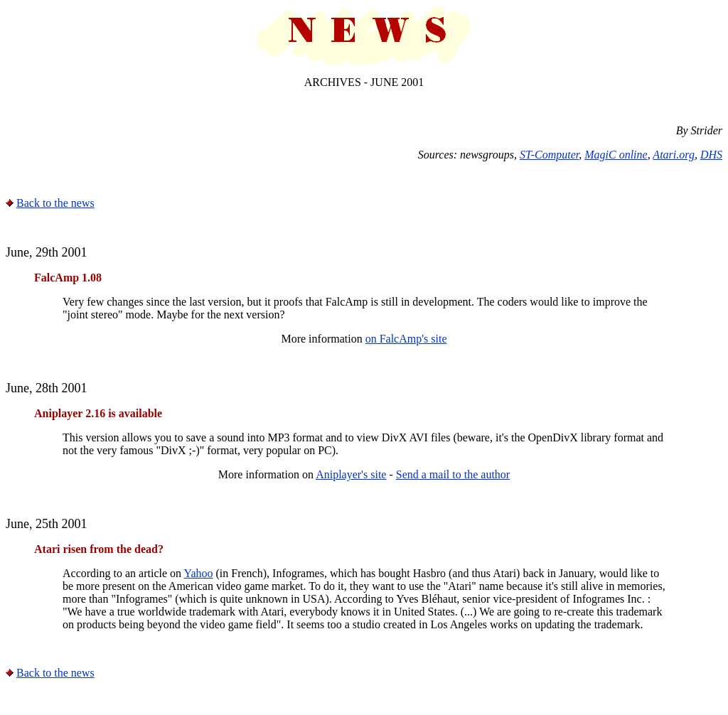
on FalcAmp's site (406, 339)
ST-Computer (549, 155)
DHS (711, 155)
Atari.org (674, 155)
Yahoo (198, 573)
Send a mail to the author (453, 474)
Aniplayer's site (351, 474)
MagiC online (616, 155)
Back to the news (55, 203)
